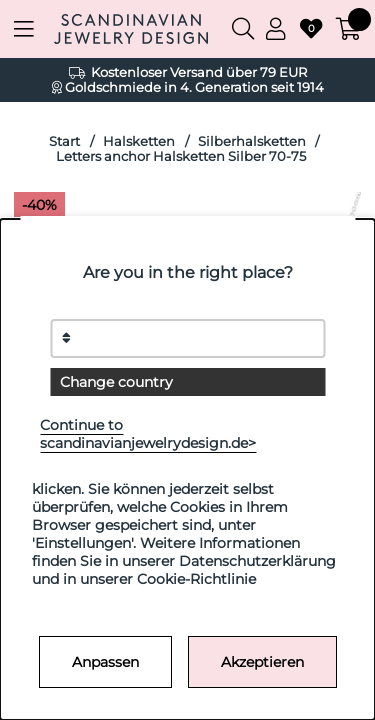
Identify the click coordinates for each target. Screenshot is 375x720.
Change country (116, 382)
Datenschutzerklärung (257, 561)
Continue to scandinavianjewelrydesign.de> (148, 434)
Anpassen (105, 662)
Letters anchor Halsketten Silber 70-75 (181, 156)
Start (64, 141)
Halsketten (139, 141)
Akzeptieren (262, 662)
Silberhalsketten (252, 141)
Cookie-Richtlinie (196, 579)
